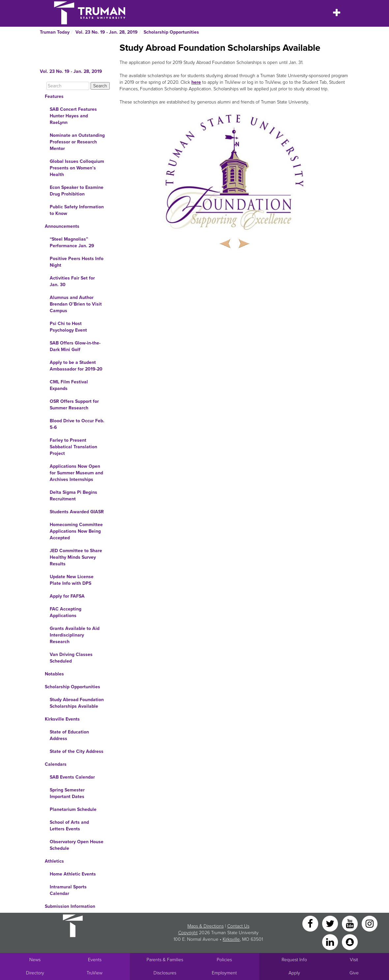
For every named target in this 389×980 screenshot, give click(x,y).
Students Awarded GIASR (77, 512)
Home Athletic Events (73, 874)
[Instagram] (370, 923)
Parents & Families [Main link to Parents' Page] (165, 960)
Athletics (54, 861)
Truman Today (55, 32)
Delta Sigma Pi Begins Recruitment (73, 496)
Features (54, 96)
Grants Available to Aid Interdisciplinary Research (75, 635)
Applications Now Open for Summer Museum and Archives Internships (76, 473)
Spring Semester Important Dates (67, 793)
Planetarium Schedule (73, 809)
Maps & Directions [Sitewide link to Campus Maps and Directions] (206, 926)
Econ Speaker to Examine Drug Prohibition (77, 191)
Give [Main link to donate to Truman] (354, 973)
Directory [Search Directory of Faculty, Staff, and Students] (35, 973)
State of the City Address (77, 751)
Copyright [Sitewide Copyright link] (188, 933)
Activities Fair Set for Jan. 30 (72, 281)
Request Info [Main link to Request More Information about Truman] (294, 960)
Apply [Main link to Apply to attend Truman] (294, 973)
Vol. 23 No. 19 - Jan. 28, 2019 (107, 32)
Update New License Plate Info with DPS (72, 580)
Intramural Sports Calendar (68, 890)
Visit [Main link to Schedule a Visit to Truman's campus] (354, 960)
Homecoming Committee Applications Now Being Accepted (76, 531)
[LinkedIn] (331, 942)
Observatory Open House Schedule (77, 845)
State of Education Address (69, 735)
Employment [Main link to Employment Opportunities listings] (224, 973)
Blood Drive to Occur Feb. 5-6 (77, 424)
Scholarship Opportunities (171, 32)
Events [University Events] (95, 960)
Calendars (56, 764)
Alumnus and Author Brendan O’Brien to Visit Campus (76, 304)
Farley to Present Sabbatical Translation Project (73, 447)
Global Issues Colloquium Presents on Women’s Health (77, 168)
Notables (54, 674)
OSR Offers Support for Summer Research (74, 405)
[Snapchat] (350, 942)
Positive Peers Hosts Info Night (77, 262)
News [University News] (35, 960)
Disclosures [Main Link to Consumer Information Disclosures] (165, 973)
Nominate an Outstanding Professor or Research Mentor (77, 142)
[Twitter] (331, 923)
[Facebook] (311, 923)
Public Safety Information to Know (77, 210)
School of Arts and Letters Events (69, 826)
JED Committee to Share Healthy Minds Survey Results (76, 557)
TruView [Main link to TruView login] (95, 973)
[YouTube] (350, 923)
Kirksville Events (62, 719)
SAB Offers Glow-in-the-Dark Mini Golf (75, 346)
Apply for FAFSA (67, 596)
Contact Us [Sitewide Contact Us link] (238, 926)
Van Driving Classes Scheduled (71, 658)
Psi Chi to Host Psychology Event (68, 327)
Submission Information (70, 906)
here (196, 82)
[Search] (68, 86)
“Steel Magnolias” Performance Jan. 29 (72, 242)
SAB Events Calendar (72, 777)
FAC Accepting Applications (66, 612)
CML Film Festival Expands (69, 385)
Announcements (62, 226)
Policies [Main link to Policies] (224, 960)
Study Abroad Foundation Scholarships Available (77, 703)
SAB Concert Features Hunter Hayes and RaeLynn (73, 116)
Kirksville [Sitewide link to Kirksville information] (231, 939)
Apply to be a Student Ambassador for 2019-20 (76, 366)
